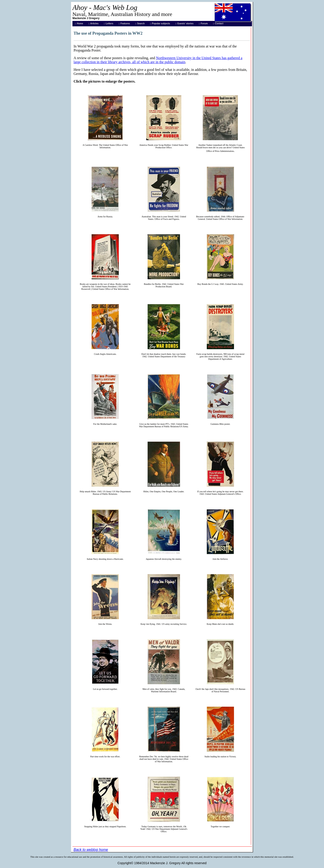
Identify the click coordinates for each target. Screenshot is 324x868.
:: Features (124, 24)
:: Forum (203, 24)
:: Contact (218, 24)
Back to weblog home (91, 850)
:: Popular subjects (160, 24)
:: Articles (93, 24)
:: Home (79, 24)
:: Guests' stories (184, 24)
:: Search (140, 24)
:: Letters (109, 24)
